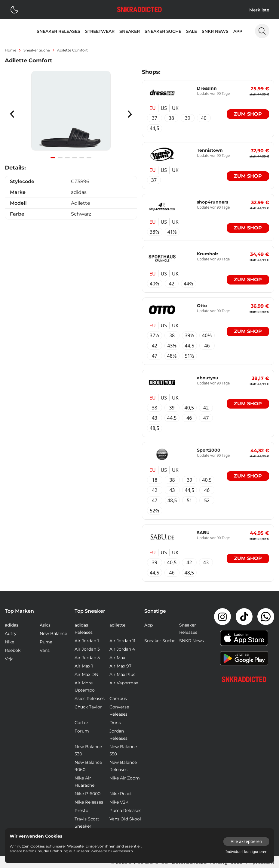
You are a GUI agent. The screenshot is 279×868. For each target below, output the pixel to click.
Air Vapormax (124, 683)
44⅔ (189, 284)
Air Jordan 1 (87, 641)
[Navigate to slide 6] (89, 158)
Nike (9, 642)
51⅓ (189, 356)
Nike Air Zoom (125, 778)
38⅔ (155, 232)
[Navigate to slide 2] (60, 158)
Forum (82, 731)
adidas (12, 625)
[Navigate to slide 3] (67, 158)
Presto (81, 810)
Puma (46, 642)
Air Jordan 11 (122, 641)
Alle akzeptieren (246, 841)
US (164, 108)
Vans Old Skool (125, 819)
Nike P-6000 (87, 794)
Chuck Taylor (88, 707)
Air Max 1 (84, 666)
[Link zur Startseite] (244, 679)
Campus (118, 698)
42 (172, 284)
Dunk (115, 723)
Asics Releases (90, 698)
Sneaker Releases (58, 31)
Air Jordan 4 (122, 649)
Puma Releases (125, 810)
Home (11, 50)
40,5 (189, 408)
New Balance (53, 633)
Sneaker (130, 31)
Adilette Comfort (72, 50)
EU (153, 108)
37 (155, 118)
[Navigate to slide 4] (75, 158)
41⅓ (172, 232)
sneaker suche (37, 50)
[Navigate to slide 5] (82, 158)
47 (155, 356)
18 (155, 480)
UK (175, 108)
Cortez (81, 723)
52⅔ (155, 511)
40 (204, 118)
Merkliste (259, 10)
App (238, 31)
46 (207, 346)
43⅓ (172, 346)
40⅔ (155, 284)
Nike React (121, 794)
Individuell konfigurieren (246, 852)
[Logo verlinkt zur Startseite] (139, 9)
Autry (11, 633)
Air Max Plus (122, 674)
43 (155, 418)
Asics (45, 625)
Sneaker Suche (163, 31)
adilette (117, 625)
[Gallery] (71, 114)
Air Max (117, 658)
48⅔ (172, 356)
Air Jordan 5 (87, 658)
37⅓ (155, 335)
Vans (45, 650)
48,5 (155, 428)
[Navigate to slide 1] (53, 158)
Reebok (13, 650)
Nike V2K (119, 802)
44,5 (155, 128)
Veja (9, 659)
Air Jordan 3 (87, 649)
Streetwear (100, 31)
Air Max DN (86, 674)
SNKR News (215, 31)
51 (189, 500)
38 (171, 118)
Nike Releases (89, 802)
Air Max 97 (120, 666)
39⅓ (189, 335)
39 (188, 118)
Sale (192, 31)
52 (207, 500)
